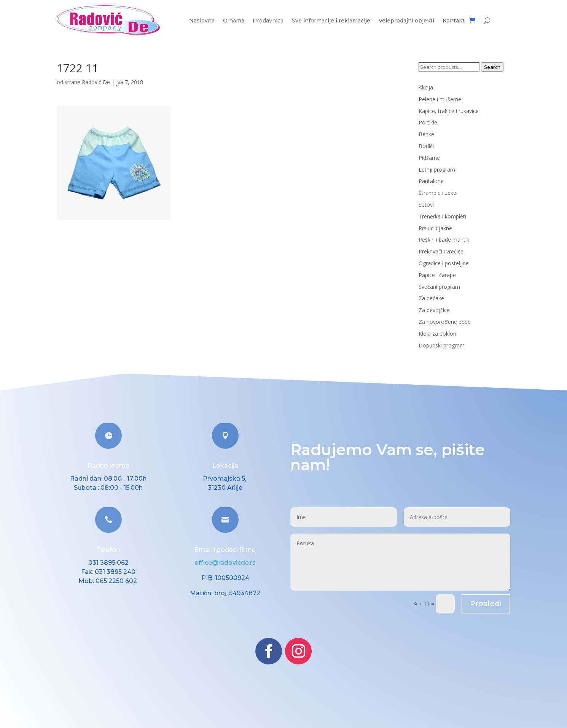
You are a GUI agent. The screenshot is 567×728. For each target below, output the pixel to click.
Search (492, 67)
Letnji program (437, 170)
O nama (234, 21)
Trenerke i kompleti (442, 216)
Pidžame (429, 158)
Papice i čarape (437, 275)
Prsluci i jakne (435, 228)
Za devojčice (434, 310)
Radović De (96, 82)
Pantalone (431, 181)
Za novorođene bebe (445, 322)
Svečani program (439, 287)
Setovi (426, 205)
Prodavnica (268, 21)
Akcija (426, 87)
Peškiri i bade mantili (444, 240)
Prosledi (486, 604)
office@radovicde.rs (225, 563)
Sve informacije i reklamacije (331, 21)
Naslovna (202, 21)
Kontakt (454, 21)
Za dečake (431, 298)
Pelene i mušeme (440, 99)
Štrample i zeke (437, 193)
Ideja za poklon (437, 334)
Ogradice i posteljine (444, 263)
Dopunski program (442, 345)
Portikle (428, 122)
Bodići (426, 146)
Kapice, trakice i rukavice (449, 111)
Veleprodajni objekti (406, 21)
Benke (426, 134)
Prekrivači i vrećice (441, 251)
